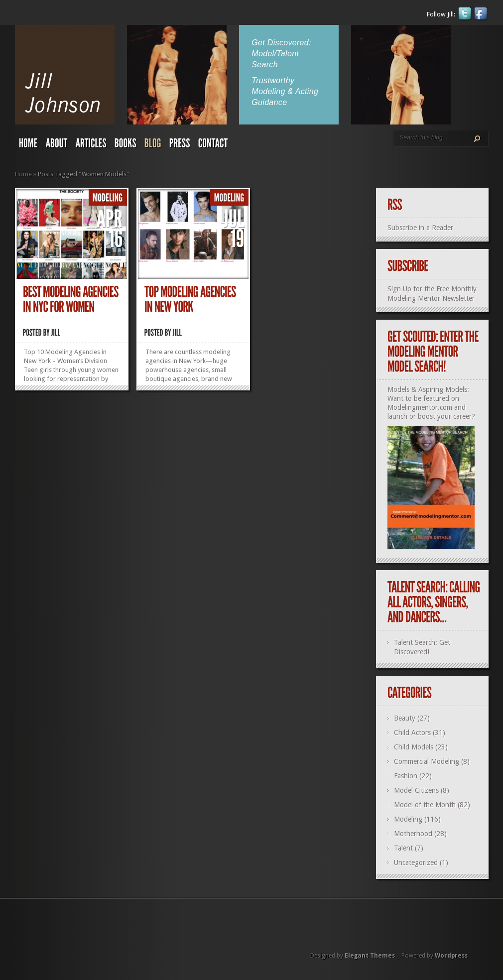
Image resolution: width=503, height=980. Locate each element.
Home (23, 174)
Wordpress (451, 956)
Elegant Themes (370, 956)
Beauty (405, 718)
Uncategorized (416, 862)
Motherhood (413, 834)
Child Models (414, 747)
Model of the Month (425, 805)
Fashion (406, 776)
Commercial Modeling (427, 761)
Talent (403, 848)
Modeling (408, 819)
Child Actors (412, 733)
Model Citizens (416, 790)
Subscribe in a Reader (420, 228)
